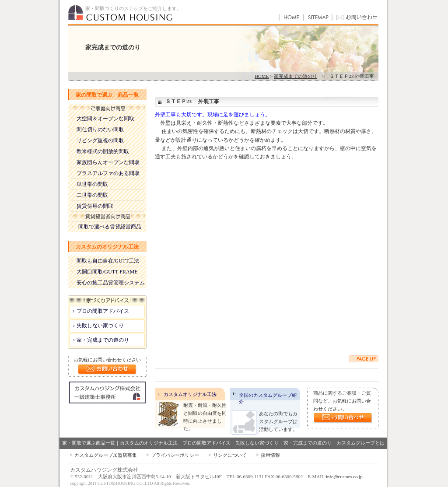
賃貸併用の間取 (95, 206)
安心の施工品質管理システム (111, 283)
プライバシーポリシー (175, 455)
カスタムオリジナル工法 (190, 394)
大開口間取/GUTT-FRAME (107, 272)
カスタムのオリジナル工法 (107, 247)
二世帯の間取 (92, 195)
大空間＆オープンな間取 (105, 119)
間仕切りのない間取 (100, 130)
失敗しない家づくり (100, 326)
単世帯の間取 (92, 184)
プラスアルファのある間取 (108, 173)
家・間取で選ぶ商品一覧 (89, 443)
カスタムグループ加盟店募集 (106, 455)
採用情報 (270, 455)
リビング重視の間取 (100, 140)
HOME (262, 76)
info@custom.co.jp (344, 476)
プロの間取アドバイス (103, 311)
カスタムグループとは (360, 443)
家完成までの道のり (296, 76)
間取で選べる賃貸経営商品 (110, 227)
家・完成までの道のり (103, 340)
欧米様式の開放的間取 (103, 151)
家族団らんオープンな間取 (108, 162)
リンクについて (230, 455)
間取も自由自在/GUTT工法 (108, 261)
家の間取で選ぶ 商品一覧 (107, 95)
